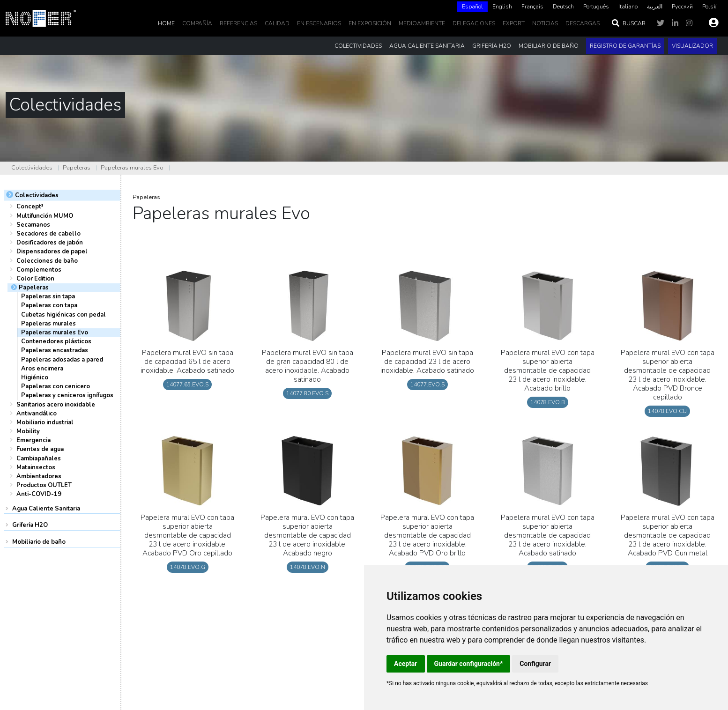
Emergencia (33, 440)
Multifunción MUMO (45, 216)
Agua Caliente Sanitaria (46, 509)
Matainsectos (36, 467)
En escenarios (319, 23)
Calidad (277, 23)
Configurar (535, 664)
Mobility (28, 431)
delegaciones (474, 23)
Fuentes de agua (40, 449)
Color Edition (35, 279)
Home (166, 23)
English (502, 7)
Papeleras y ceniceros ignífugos (67, 395)
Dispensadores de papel (52, 251)
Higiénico (35, 377)
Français (532, 7)
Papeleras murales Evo (132, 168)
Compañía (197, 23)
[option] (502, 7)
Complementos (39, 270)
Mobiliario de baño (39, 542)
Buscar (628, 23)
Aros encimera (42, 369)
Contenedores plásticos (56, 341)
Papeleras (77, 168)
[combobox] (472, 7)
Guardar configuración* (469, 664)
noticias (545, 23)
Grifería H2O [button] (492, 46)
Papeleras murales (48, 324)
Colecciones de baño (47, 261)
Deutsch (563, 7)
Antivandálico (37, 414)
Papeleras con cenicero (56, 386)
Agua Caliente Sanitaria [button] (427, 46)
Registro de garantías (625, 46)
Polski (710, 7)
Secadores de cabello (48, 234)
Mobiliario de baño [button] (549, 46)
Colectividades (32, 168)
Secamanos (33, 225)
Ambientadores (39, 476)
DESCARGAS (583, 23)
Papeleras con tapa (49, 305)
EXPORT (514, 23)
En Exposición (370, 23)
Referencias (238, 23)
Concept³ (30, 207)
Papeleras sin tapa (48, 296)
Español (472, 7)
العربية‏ (655, 7)
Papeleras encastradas (55, 350)
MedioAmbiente (422, 23)
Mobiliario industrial (45, 422)
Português (596, 7)
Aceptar (406, 664)
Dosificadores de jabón (50, 243)
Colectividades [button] (358, 46)
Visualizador (692, 46)
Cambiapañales (39, 459)
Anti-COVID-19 (39, 494)
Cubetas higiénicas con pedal (63, 315)
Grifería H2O (30, 525)
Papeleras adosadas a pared (62, 360)
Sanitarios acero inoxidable (56, 405)
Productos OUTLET (44, 485)
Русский (682, 7)
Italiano (628, 7)
